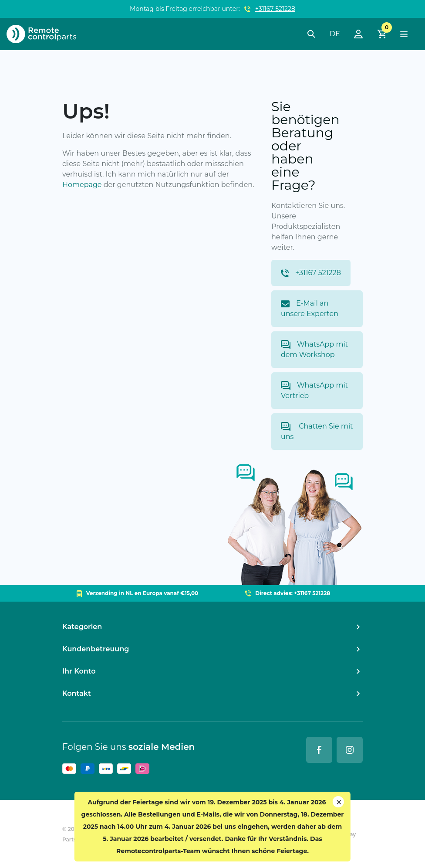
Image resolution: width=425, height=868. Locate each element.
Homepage (82, 185)
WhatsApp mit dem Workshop (314, 349)
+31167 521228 (275, 9)
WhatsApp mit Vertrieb (314, 390)
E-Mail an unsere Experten (310, 308)
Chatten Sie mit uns (317, 431)
